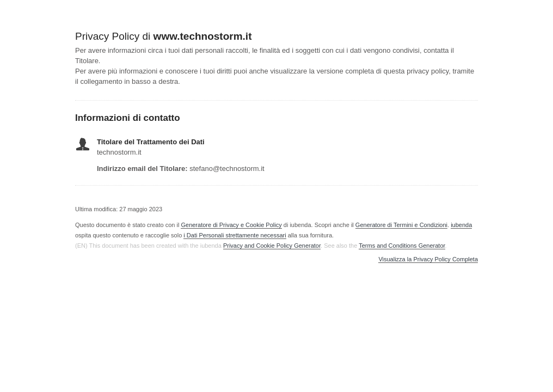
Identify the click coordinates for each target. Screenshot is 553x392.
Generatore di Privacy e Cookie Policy (231, 225)
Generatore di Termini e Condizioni (401, 225)
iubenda (461, 225)
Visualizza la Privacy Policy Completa (428, 259)
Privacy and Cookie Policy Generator (272, 246)
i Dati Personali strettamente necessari (235, 235)
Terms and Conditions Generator (402, 246)
